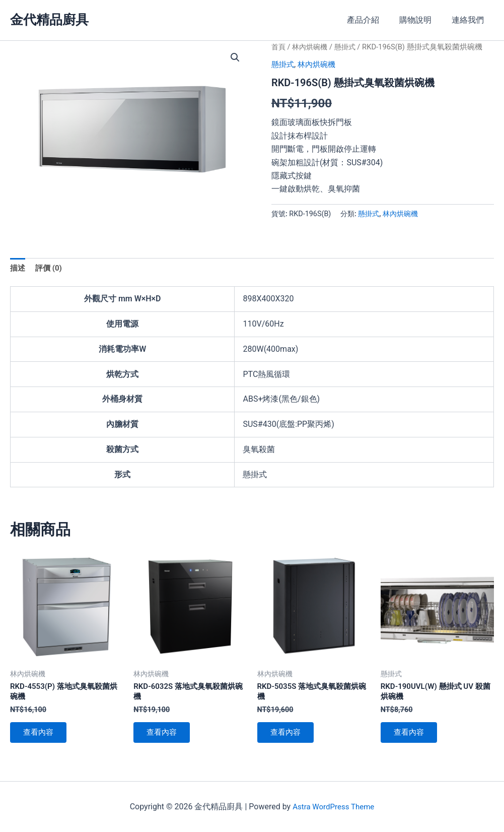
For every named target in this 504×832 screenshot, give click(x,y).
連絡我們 (470, 20)
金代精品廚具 (49, 20)
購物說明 (421, 20)
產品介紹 (373, 20)
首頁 (279, 47)
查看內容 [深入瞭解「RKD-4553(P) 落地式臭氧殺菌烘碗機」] (41, 737)
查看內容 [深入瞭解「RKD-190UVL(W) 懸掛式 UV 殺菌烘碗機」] (412, 737)
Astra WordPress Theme (333, 807)
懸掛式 (349, 47)
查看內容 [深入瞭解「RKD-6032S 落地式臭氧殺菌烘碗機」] (165, 737)
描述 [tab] (18, 268)
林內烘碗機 (312, 47)
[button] (235, 58)
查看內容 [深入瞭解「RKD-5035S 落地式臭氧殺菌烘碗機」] (289, 737)
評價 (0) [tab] (50, 268)
